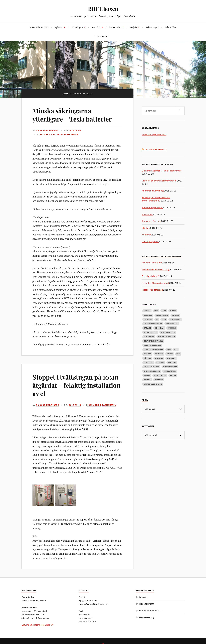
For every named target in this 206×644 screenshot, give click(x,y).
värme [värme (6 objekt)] (173, 375)
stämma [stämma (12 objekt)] (160, 362)
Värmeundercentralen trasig (156, 269)
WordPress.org (146, 617)
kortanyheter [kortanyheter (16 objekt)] (168, 332)
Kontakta (96, 27)
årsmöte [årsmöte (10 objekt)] (159, 380)
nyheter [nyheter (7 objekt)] (159, 354)
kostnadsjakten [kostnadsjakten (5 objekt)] (167, 337)
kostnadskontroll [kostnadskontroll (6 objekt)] (153, 341)
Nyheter (59, 27)
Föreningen (77, 27)
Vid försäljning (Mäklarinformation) (159, 181)
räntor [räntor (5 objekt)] (147, 358)
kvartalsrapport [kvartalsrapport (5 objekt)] (152, 345)
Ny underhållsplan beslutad (155, 283)
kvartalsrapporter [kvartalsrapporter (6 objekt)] (153, 349)
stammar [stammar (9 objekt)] (171, 358)
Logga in (143, 597)
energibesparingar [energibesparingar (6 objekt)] (153, 324)
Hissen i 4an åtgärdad (152, 290)
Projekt (133, 27)
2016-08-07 (75, 131)
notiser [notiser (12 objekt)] (147, 354)
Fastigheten (71, 134)
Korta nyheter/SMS (39, 27)
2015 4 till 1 (45, 134)
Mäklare (146, 228)
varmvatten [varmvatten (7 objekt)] (170, 371)
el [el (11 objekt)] (157, 319)
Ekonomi (58, 134)
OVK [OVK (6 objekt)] (178, 354)
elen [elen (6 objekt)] (164, 319)
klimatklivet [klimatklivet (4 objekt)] (150, 332)
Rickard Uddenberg (47, 131)
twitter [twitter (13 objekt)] (172, 362)
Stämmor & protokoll (152, 207)
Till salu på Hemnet (156, 149)
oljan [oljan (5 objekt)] (170, 354)
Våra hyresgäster (150, 241)
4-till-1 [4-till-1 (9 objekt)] (147, 311)
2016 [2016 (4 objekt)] (164, 311)
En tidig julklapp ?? (151, 276)
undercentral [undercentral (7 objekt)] (170, 367)
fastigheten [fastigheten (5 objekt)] (172, 324)
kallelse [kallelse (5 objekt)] (172, 328)
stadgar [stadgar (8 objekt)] (159, 358)
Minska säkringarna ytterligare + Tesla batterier (72, 115)
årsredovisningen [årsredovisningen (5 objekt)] (153, 384)
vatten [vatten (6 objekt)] (147, 375)
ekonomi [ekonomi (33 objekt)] (148, 319)
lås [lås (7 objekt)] (176, 349)
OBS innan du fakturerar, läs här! (37, 625)
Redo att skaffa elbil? (152, 263)
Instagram (103, 36)
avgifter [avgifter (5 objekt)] (148, 315)
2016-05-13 (75, 405)
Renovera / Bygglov (151, 221)
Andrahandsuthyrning (153, 191)
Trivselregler (152, 27)
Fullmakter (147, 214)
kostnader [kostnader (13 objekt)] (149, 337)
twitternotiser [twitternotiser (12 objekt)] (152, 367)
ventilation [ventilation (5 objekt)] (160, 375)
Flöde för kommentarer (150, 610)
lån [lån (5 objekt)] (169, 349)
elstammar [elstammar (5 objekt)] (175, 319)
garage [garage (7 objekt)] (147, 328)
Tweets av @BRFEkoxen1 (154, 134)
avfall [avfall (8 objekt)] (173, 311)
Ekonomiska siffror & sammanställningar (161, 171)
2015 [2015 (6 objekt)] (156, 311)
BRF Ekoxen (103, 9)
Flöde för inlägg (147, 604)
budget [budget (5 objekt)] (176, 315)
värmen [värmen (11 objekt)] (147, 380)
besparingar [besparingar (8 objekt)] (162, 315)
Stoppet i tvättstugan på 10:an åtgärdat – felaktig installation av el (76, 385)
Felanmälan (171, 27)
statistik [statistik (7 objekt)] (148, 362)
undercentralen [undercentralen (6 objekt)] (152, 371)
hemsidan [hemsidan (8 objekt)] (159, 328)
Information (115, 27)
